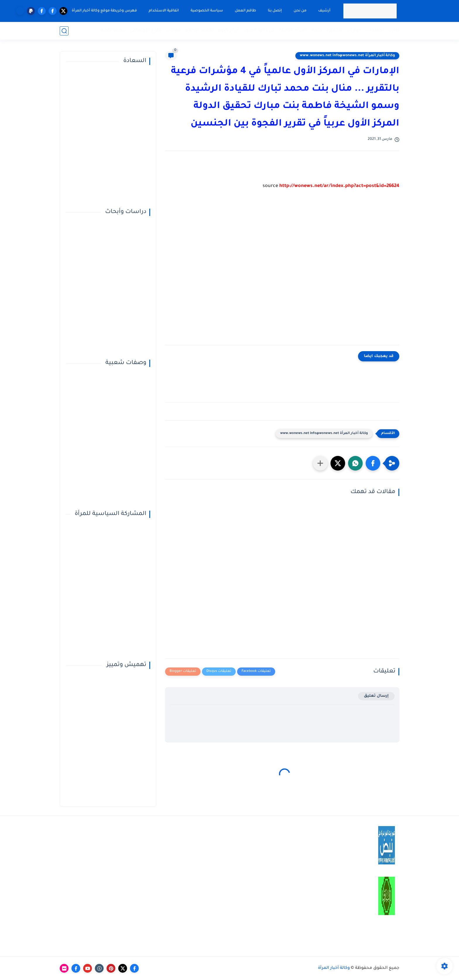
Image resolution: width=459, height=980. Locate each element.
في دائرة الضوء (259, 31)
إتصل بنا (275, 11)
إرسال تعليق (376, 696)
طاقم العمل (245, 11)
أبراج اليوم (228, 31)
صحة (317, 31)
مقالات (173, 31)
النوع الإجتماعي (146, 31)
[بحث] (64, 31)
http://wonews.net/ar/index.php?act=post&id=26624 (339, 186)
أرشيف (324, 11)
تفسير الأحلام (199, 31)
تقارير (394, 31)
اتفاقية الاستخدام (164, 11)
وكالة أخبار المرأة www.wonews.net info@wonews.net (347, 56)
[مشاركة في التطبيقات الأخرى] (320, 463)
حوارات (354, 31)
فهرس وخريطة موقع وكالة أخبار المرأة (104, 11)
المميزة (334, 31)
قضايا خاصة (113, 31)
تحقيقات (375, 31)
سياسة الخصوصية (207, 11)
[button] (373, 463)
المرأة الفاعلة (293, 31)
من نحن (300, 11)
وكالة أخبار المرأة (334, 968)
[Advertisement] (282, 272)
